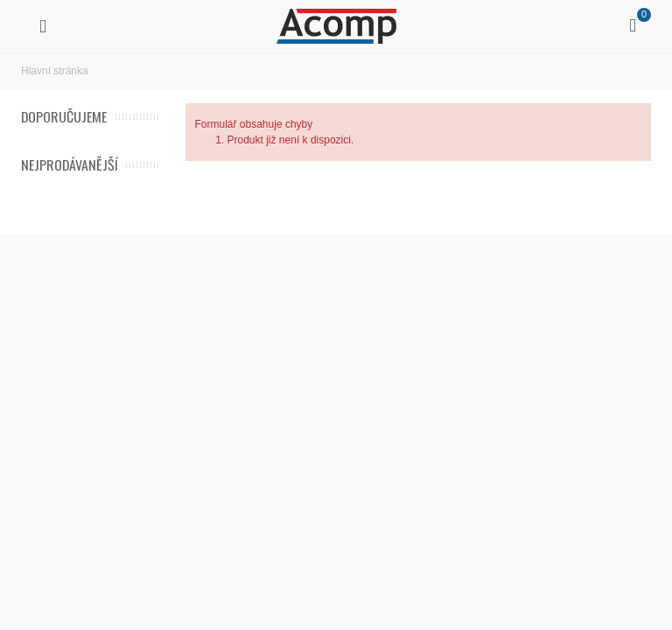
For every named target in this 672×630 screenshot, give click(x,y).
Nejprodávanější (70, 165)
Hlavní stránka (55, 71)
